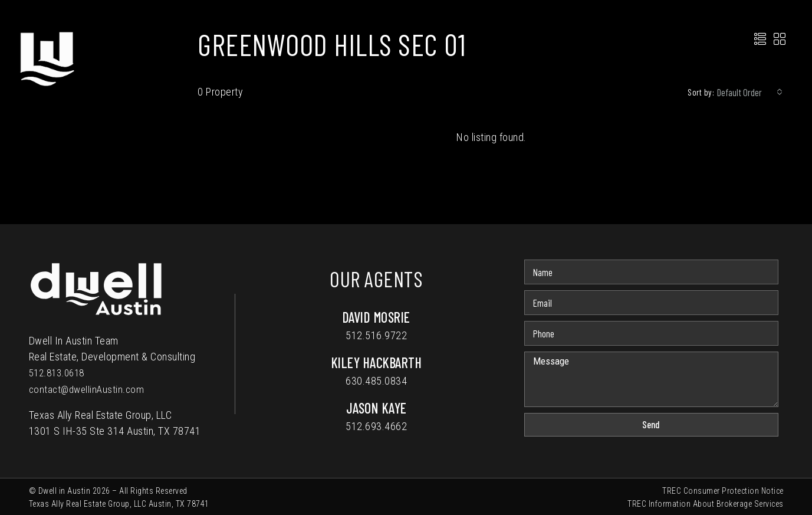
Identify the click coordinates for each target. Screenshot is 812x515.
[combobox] (750, 92)
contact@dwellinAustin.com (89, 388)
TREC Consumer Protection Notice (723, 490)
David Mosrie (377, 317)
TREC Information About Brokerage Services (706, 503)
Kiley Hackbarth (377, 363)
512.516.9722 (376, 335)
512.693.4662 (376, 426)
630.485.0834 (376, 381)
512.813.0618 (60, 373)
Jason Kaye (377, 408)
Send (651, 424)
